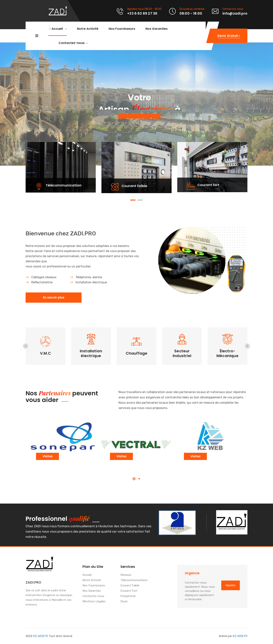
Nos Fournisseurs (122, 29)
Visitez (48, 456)
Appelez (231, 585)
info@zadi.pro (235, 13)
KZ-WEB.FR (41, 636)
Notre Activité (87, 29)
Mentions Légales (94, 602)
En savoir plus (54, 297)
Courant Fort (129, 591)
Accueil (58, 29)
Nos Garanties (156, 29)
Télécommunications (134, 580)
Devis (124, 602)
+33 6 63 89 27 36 (142, 13)
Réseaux (126, 575)
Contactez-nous (72, 43)
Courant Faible (130, 586)
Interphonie (128, 596)
